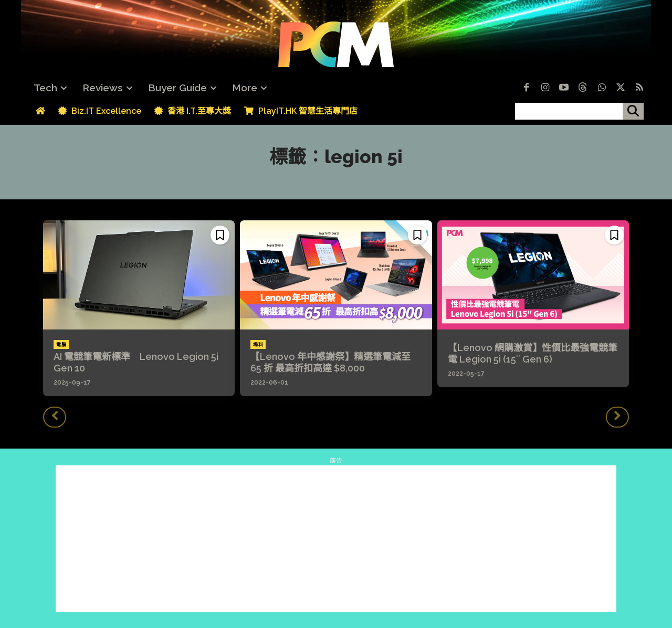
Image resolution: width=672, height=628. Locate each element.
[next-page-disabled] (617, 417)
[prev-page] (55, 417)
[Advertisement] (336, 539)
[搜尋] (633, 111)
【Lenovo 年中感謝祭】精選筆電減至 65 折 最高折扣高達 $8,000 (330, 362)
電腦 (61, 345)
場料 (258, 345)
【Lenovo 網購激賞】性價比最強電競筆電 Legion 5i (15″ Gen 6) (533, 353)
